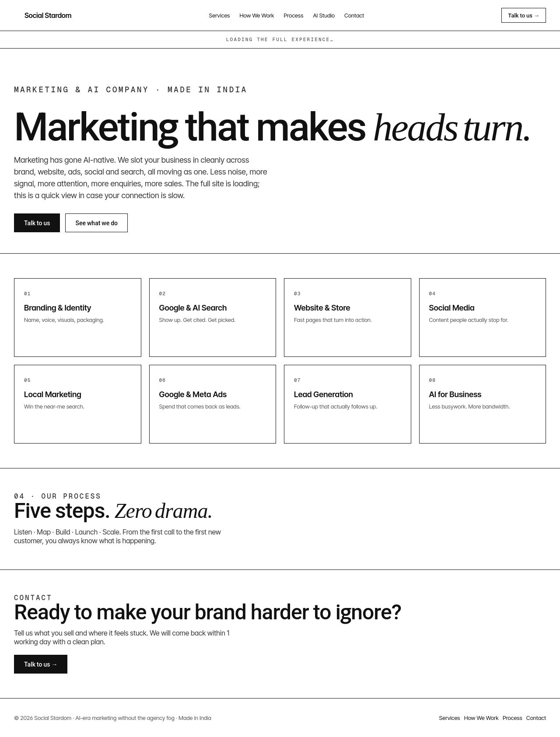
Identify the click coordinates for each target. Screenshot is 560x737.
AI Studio (324, 15)
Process (294, 15)
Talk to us (37, 223)
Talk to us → (524, 15)
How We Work (257, 15)
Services (220, 15)
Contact (354, 15)
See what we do (96, 223)
